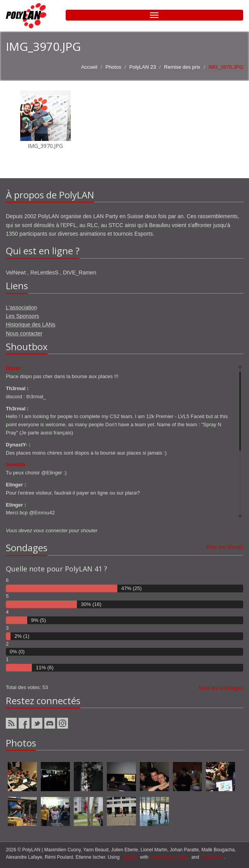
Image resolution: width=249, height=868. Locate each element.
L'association (22, 307)
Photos (113, 67)
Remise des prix (182, 67)
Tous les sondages (221, 688)
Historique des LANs (31, 325)
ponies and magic (170, 857)
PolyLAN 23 (143, 67)
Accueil (89, 67)
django (130, 857)
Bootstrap (212, 857)
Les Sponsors (23, 316)
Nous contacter (24, 333)
